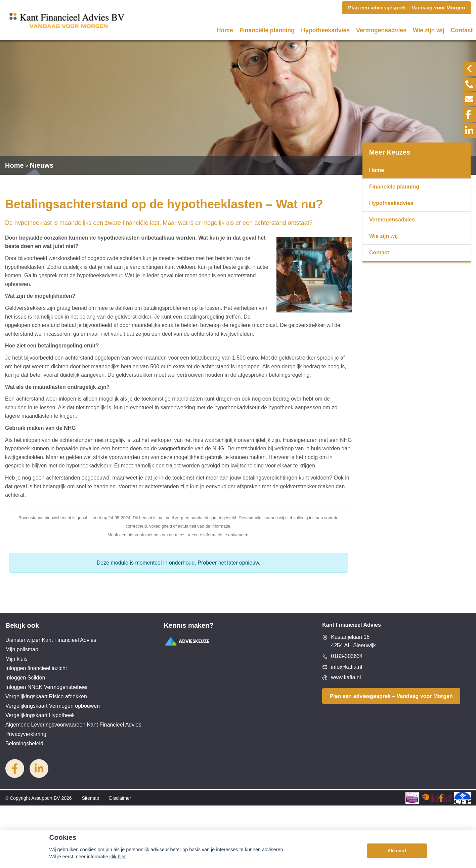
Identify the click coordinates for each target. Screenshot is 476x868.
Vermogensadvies (381, 30)
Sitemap (91, 798)
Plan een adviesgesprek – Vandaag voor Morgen (391, 696)
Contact (462, 30)
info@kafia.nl (347, 667)
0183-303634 (347, 656)
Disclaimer (120, 798)
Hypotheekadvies (325, 30)
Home (225, 30)
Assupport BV (46, 798)
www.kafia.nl (346, 677)
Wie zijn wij (429, 30)
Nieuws (42, 165)
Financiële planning (267, 30)
